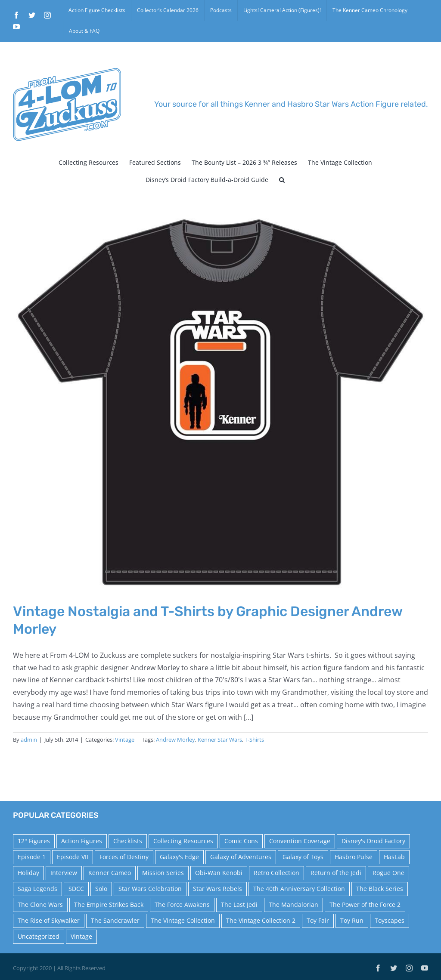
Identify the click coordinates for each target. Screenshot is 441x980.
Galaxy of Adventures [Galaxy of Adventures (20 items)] (241, 857)
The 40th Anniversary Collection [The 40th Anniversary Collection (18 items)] (299, 889)
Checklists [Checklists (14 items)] (128, 841)
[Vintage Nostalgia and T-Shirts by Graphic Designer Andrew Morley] (220, 402)
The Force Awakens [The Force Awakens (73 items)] (182, 904)
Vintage (125, 740)
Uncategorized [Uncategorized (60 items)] (39, 936)
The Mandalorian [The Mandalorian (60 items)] (293, 904)
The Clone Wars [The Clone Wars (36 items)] (40, 904)
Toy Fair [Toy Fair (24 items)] (318, 920)
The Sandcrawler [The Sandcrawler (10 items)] (115, 920)
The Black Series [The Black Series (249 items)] (380, 889)
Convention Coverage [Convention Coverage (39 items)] (300, 841)
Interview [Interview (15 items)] (64, 873)
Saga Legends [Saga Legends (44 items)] (37, 889)
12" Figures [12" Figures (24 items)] (34, 841)
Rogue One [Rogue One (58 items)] (388, 873)
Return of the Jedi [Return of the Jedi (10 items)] (336, 873)
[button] (282, 180)
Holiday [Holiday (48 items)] (28, 873)
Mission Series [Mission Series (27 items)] (163, 873)
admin (29, 740)
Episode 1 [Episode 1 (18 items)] (32, 857)
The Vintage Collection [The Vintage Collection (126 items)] (183, 920)
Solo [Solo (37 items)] (101, 889)
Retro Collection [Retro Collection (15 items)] (276, 873)
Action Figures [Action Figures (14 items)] (82, 841)
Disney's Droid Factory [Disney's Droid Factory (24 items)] (373, 841)
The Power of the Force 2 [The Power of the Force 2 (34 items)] (365, 904)
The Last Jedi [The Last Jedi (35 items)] (239, 904)
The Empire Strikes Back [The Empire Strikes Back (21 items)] (109, 904)
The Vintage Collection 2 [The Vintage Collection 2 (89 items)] (261, 920)
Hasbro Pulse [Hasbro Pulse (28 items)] (354, 857)
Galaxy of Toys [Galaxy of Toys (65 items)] (303, 857)
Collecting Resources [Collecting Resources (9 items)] (183, 841)
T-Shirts (254, 740)
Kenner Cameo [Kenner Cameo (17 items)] (110, 873)
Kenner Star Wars (220, 740)
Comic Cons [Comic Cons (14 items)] (241, 841)
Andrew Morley (175, 740)
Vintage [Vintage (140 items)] (81, 936)
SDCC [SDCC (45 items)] (76, 889)
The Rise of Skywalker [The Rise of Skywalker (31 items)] (49, 920)
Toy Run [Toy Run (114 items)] (352, 920)
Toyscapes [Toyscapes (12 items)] (390, 920)
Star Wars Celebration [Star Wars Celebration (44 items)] (150, 889)
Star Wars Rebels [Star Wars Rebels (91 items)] (217, 889)
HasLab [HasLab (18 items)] (394, 857)
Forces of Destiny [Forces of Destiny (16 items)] (124, 857)
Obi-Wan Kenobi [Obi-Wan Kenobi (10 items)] (219, 873)
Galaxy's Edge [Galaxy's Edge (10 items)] (179, 857)
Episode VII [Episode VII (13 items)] (73, 857)
